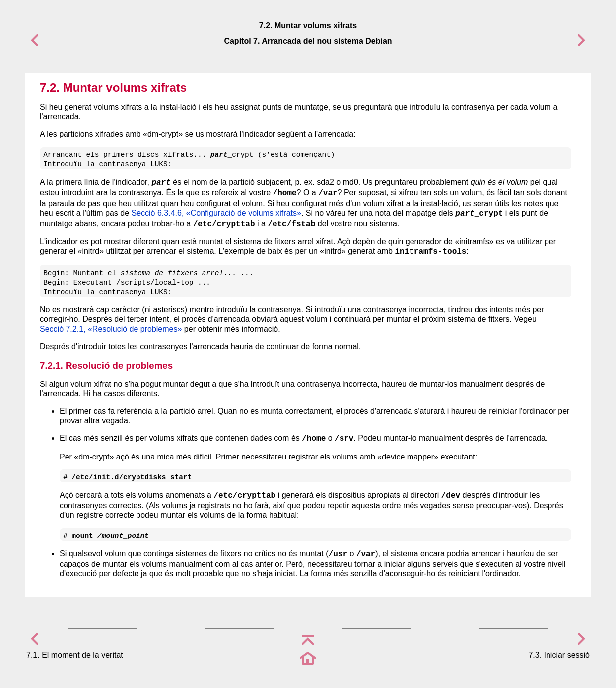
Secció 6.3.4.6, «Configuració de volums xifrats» (216, 213)
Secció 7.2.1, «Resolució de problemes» (111, 329)
